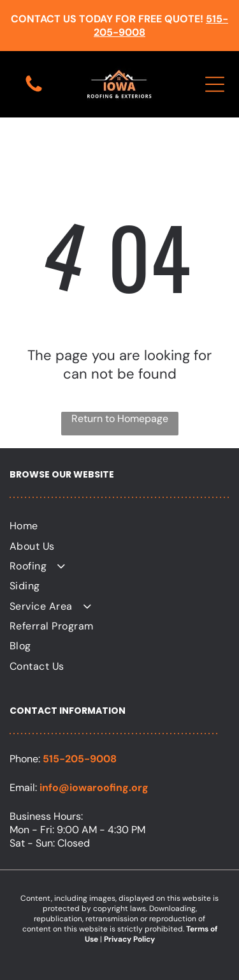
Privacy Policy (129, 939)
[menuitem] (119, 526)
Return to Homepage (120, 418)
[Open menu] (215, 84)
